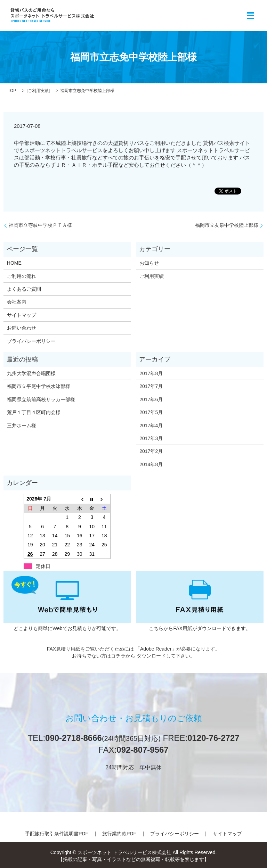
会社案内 (17, 302)
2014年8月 (151, 464)
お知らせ (149, 263)
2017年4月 (151, 425)
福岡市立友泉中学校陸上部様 (227, 225)
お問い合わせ (22, 328)
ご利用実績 (38, 91)
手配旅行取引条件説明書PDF (57, 834)
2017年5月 (151, 412)
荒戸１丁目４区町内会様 (34, 412)
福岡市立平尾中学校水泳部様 (39, 386)
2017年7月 (151, 386)
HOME (14, 263)
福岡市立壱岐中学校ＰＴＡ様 (40, 225)
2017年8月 (151, 373)
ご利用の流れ (22, 276)
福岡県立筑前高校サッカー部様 (41, 399)
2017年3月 (151, 438)
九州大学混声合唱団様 (31, 373)
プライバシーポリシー (31, 341)
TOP (12, 91)
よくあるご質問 (24, 289)
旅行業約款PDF (119, 834)
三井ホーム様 (22, 425)
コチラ (118, 656)
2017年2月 (151, 451)
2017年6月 (151, 399)
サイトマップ (22, 315)
